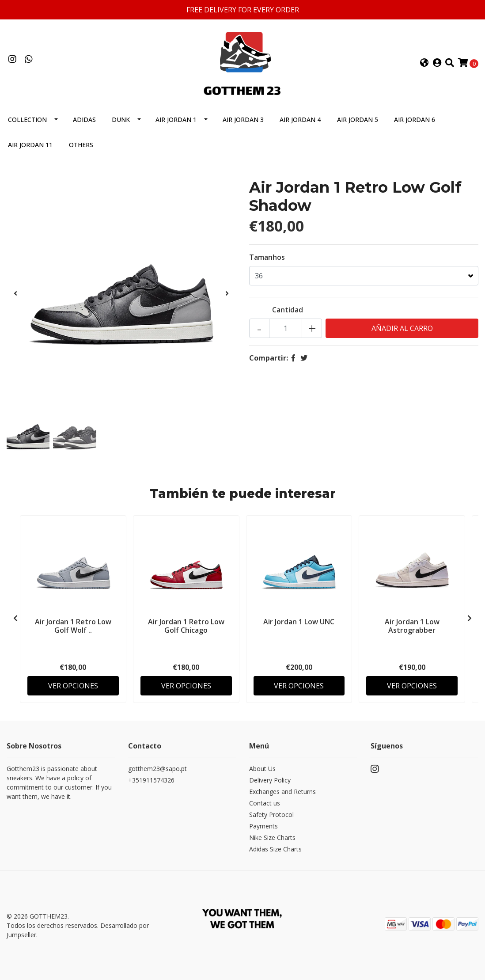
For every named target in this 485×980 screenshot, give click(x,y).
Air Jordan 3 (243, 120)
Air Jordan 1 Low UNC (299, 622)
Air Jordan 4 (300, 120)
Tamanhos (267, 257)
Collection (27, 120)
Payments (263, 826)
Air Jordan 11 (30, 145)
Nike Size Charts (272, 838)
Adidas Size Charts (275, 849)
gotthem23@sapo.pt (157, 769)
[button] (424, 63)
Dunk (121, 120)
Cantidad (288, 310)
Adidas (84, 120)
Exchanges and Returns (282, 792)
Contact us (265, 803)
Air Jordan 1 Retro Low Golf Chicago (186, 626)
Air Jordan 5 (358, 120)
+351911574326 (151, 780)
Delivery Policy (270, 780)
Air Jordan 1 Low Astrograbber (412, 626)
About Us (262, 769)
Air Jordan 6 (415, 120)
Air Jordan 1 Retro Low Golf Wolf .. (73, 626)
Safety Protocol (271, 815)
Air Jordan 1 (176, 120)
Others (81, 145)
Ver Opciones (73, 686)
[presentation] (15, 293)
